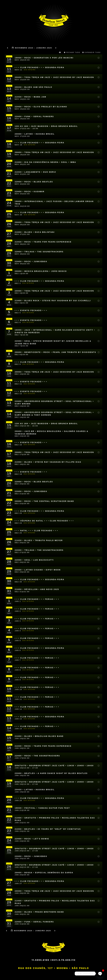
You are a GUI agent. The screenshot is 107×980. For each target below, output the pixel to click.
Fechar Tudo (72, 52)
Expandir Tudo (92, 52)
